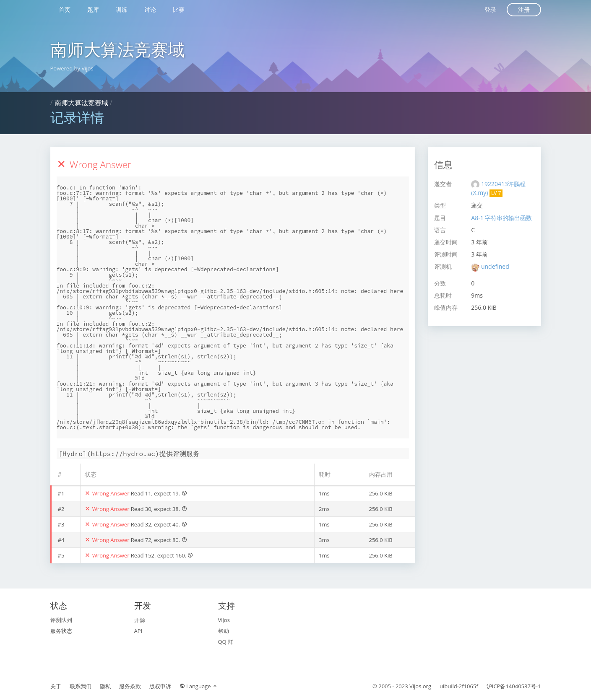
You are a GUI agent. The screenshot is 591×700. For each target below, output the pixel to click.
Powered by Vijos (72, 68)
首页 (65, 9)
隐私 (105, 686)
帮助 (224, 631)
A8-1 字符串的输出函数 (501, 218)
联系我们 (81, 686)
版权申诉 (160, 686)
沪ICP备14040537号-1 (514, 686)
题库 (93, 9)
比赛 (179, 9)
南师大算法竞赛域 (117, 49)
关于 (56, 686)
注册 (524, 9)
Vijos (224, 620)
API (138, 631)
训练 (122, 9)
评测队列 (61, 620)
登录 (490, 9)
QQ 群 (226, 642)
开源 (140, 620)
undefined (495, 266)
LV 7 (496, 193)
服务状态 (61, 631)
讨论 (150, 9)
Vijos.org (420, 686)
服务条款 (130, 686)
